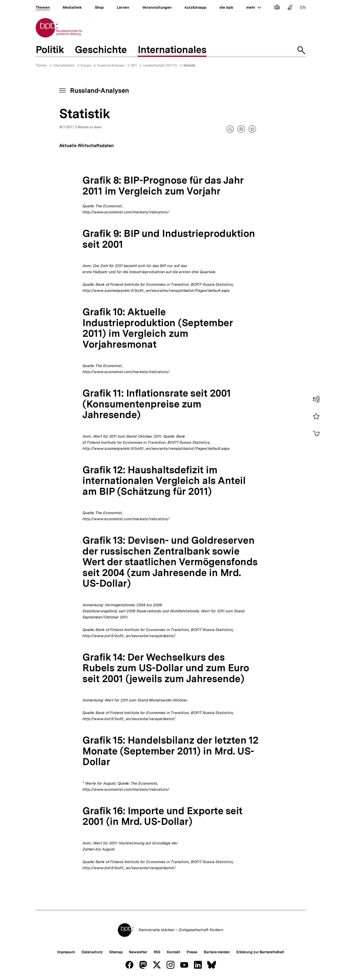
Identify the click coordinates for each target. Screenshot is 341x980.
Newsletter (138, 952)
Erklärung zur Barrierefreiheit (260, 952)
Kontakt (173, 952)
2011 (134, 65)
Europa (86, 65)
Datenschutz (92, 952)
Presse (192, 952)
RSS (157, 952)
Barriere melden (217, 952)
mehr (254, 7)
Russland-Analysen (111, 65)
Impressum (66, 952)
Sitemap (116, 952)
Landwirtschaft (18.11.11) (160, 65)
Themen (41, 65)
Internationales (64, 65)
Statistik (189, 65)
